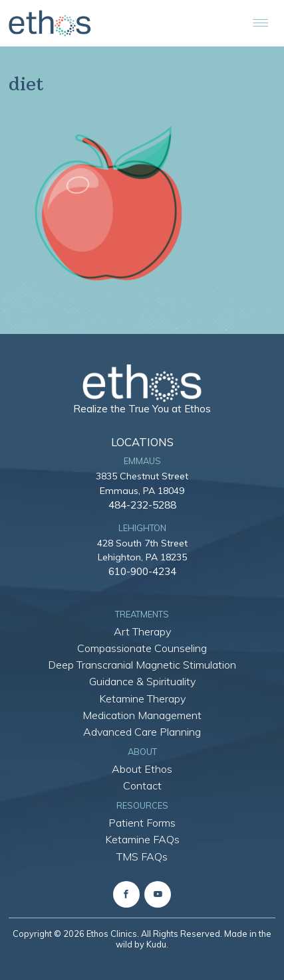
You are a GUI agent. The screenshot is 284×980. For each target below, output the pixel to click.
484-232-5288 (142, 505)
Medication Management (142, 715)
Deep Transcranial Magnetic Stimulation (142, 665)
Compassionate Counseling (142, 648)
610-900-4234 (142, 571)
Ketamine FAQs (142, 839)
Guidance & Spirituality (142, 681)
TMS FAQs (142, 857)
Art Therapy (142, 631)
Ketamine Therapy (142, 698)
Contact (142, 785)
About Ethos (142, 769)
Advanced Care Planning (142, 732)
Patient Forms (142, 823)
